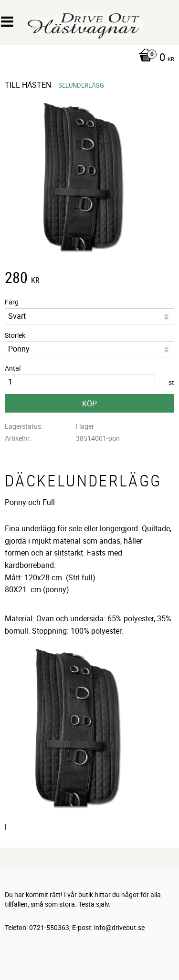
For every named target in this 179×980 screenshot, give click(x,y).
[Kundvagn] (87, 58)
